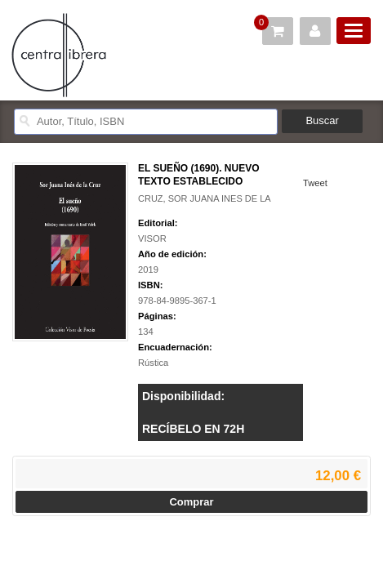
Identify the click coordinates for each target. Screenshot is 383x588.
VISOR (152, 238)
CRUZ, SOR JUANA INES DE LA (205, 198)
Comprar (191, 502)
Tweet (315, 183)
